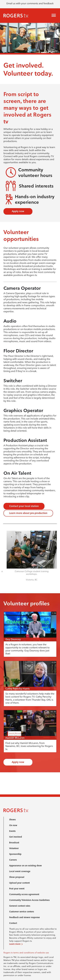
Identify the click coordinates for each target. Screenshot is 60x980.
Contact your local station (24, 506)
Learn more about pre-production (28, 513)
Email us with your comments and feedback (30, 3)
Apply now (18, 211)
